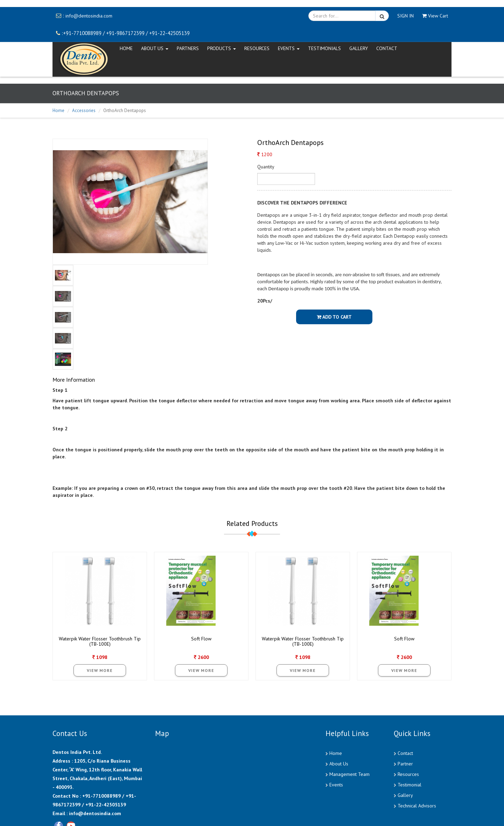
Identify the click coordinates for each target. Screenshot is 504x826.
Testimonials (324, 48)
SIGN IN (405, 16)
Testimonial (409, 785)
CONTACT (387, 48)
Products (222, 48)
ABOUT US (155, 48)
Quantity (266, 167)
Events (336, 785)
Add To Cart (334, 317)
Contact (405, 753)
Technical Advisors (417, 806)
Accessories (84, 110)
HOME (126, 48)
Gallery (359, 48)
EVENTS (289, 48)
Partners (188, 48)
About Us (339, 764)
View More (100, 670)
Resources (257, 48)
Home (58, 110)
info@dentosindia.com (89, 16)
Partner (405, 764)
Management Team (349, 774)
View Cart (435, 16)
